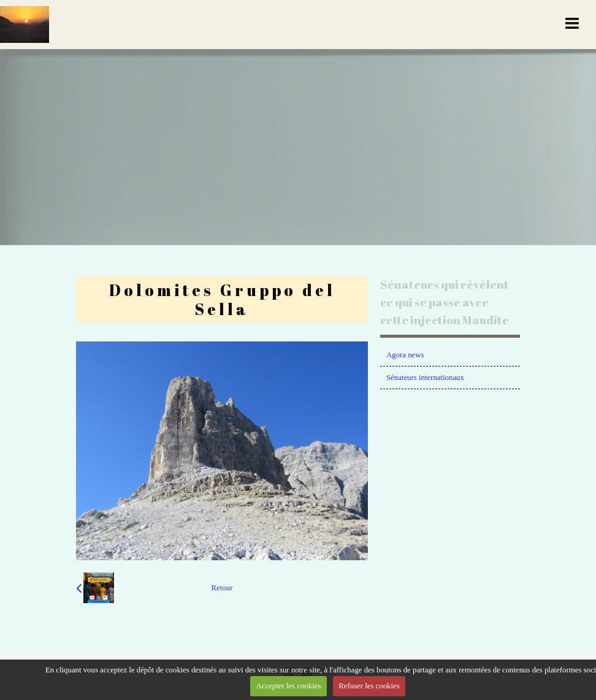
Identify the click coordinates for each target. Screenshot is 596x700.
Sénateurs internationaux (425, 378)
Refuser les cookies (369, 686)
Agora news (405, 355)
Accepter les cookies (289, 686)
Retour (222, 588)
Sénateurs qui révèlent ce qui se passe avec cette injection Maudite (445, 302)
